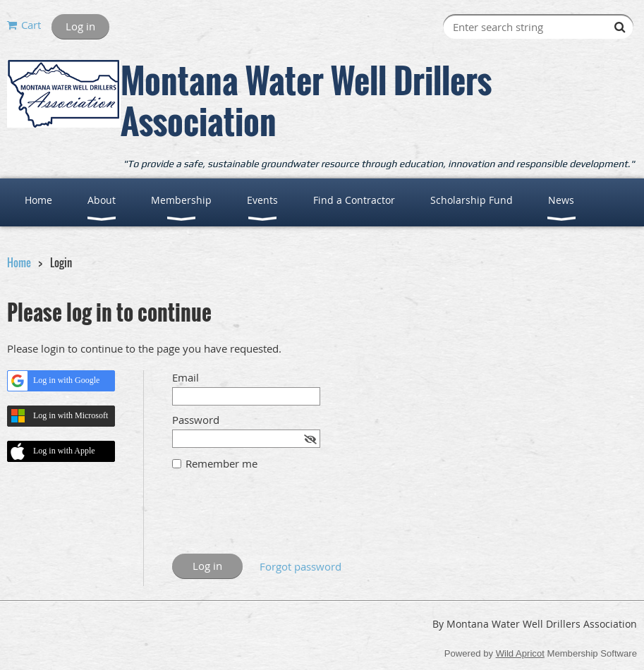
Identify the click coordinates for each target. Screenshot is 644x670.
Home (19, 262)
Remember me (221, 463)
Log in (80, 26)
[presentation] (279, 519)
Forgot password (300, 566)
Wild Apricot (520, 653)
